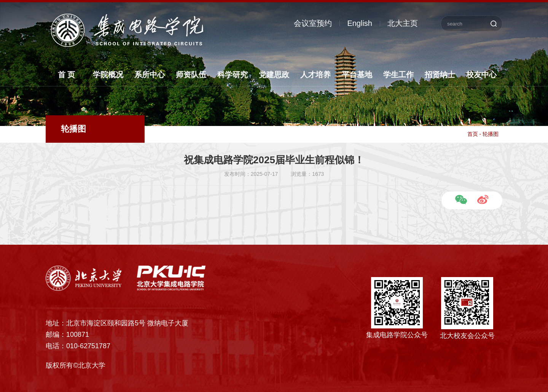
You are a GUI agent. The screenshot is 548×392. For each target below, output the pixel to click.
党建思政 (274, 75)
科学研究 (233, 75)
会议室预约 (313, 23)
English (360, 23)
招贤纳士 (440, 75)
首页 (473, 134)
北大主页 (403, 23)
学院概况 (108, 75)
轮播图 (491, 134)
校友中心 (481, 75)
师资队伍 (191, 75)
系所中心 (150, 75)
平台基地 (357, 75)
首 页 (67, 75)
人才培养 (315, 75)
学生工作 (398, 75)
